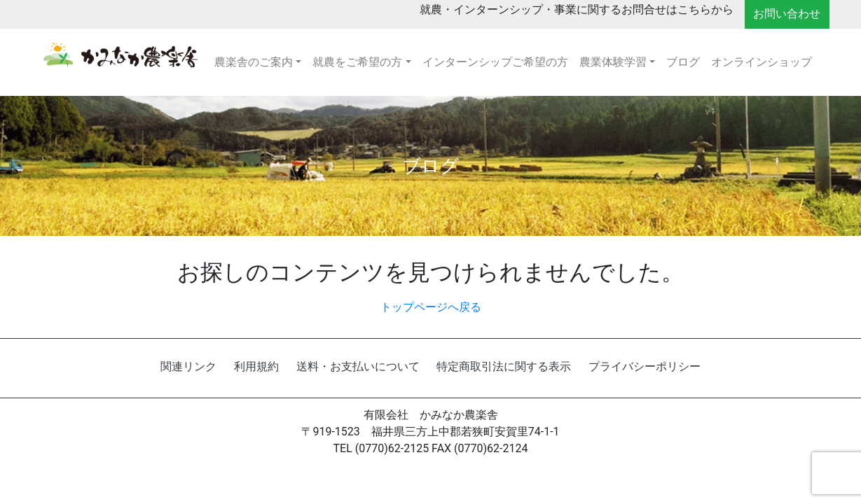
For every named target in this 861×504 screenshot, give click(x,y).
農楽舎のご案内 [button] (254, 62)
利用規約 (256, 366)
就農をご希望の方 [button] (357, 62)
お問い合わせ (787, 14)
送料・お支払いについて (358, 366)
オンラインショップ (762, 62)
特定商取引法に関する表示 (504, 366)
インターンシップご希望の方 (495, 62)
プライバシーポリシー (645, 366)
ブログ (683, 62)
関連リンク (188, 366)
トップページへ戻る (431, 307)
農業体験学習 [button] (613, 62)
